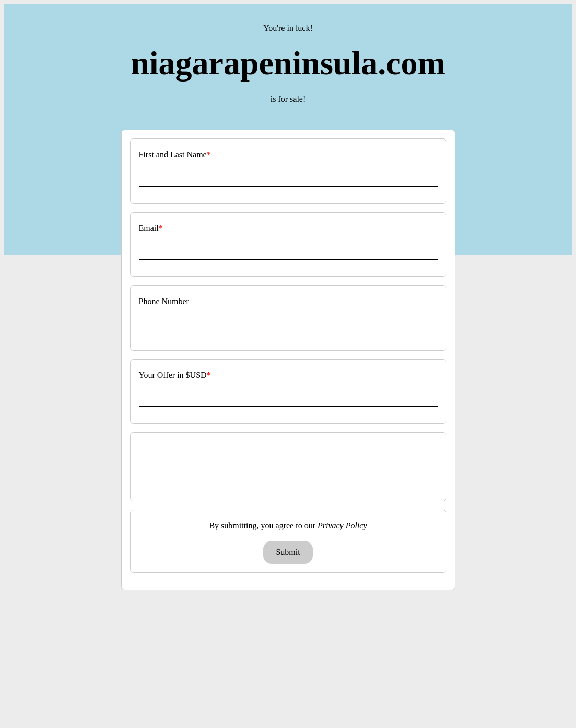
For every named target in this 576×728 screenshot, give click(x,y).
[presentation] (289, 467)
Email (149, 228)
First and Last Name (173, 154)
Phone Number (164, 301)
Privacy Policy (342, 525)
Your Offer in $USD (173, 375)
